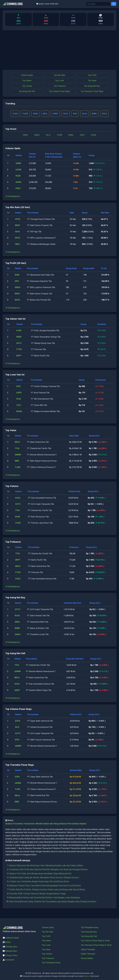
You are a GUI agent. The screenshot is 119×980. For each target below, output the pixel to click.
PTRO (19, 349)
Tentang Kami (11, 947)
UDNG (94, 135)
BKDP (18, 225)
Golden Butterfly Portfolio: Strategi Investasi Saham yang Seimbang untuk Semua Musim (47, 890)
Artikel (8, 942)
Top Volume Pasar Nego (59, 91)
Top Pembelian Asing (51, 963)
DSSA (18, 498)
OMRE (18, 163)
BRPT (19, 356)
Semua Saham (87, 958)
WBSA (18, 287)
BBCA (17, 442)
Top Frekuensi (60, 86)
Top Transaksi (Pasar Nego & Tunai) (96, 945)
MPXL (18, 238)
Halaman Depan (12, 938)
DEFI (17, 281)
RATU (19, 343)
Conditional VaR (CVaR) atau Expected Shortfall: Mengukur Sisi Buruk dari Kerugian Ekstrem (48, 870)
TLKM (18, 467)
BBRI (17, 461)
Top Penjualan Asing (90, 927)
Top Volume (27, 86)
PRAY (18, 188)
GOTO (18, 504)
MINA (17, 622)
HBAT (18, 244)
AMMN (18, 455)
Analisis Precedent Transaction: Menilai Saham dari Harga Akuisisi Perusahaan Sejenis (46, 824)
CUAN (18, 523)
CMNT (25, 135)
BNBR (17, 628)
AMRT (17, 690)
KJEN (19, 331)
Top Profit (92, 75)
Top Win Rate (59, 75)
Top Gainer (27, 81)
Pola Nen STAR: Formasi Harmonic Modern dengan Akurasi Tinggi (37, 894)
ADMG (18, 182)
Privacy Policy (11, 955)
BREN (19, 337)
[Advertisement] (59, 50)
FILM (19, 399)
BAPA (17, 300)
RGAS (71, 135)
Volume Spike (27, 75)
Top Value (92, 81)
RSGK (18, 176)
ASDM (18, 170)
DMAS (37, 135)
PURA (60, 135)
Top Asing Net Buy (92, 86)
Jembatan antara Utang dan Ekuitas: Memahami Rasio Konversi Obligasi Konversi (44, 878)
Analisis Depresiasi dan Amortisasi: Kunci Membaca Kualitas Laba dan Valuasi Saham (46, 865)
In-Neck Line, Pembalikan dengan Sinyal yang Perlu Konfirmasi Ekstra (39, 882)
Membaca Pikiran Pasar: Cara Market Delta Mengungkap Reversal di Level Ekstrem (45, 886)
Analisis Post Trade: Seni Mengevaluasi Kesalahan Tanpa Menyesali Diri (40, 873)
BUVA (17, 616)
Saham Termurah (88, 954)
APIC (19, 386)
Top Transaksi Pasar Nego (92, 91)
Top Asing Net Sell (27, 91)
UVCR (18, 219)
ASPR (19, 393)
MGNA (19, 411)
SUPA (18, 721)
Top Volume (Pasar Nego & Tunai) (95, 941)
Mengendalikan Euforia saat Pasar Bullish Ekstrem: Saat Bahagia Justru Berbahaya (45, 898)
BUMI (18, 517)
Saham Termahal (88, 949)
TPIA (17, 448)
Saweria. (87, 976)
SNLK (82, 135)
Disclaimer (10, 960)
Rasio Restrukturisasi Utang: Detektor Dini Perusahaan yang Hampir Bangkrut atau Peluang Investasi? (53, 902)
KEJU (48, 135)
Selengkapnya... (13, 196)
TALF (19, 405)
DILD (17, 727)
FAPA (17, 232)
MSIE (17, 275)
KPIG (17, 740)
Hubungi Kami (11, 951)
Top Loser (60, 81)
